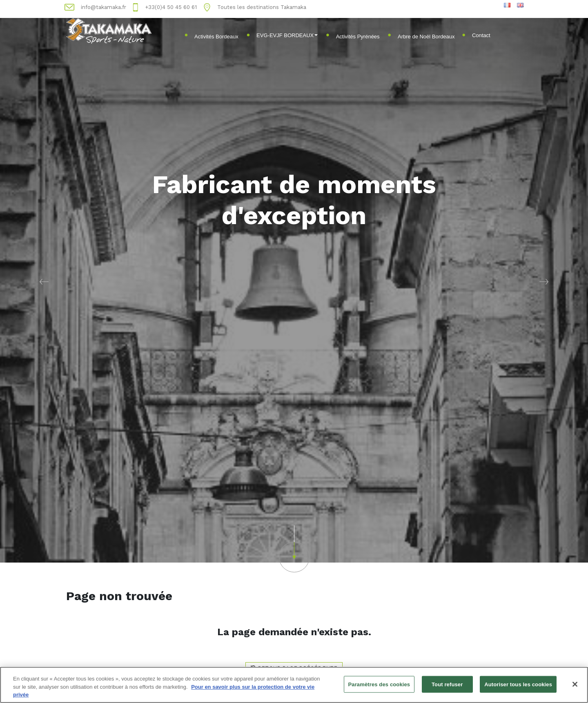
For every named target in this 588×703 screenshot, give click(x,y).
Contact (481, 35)
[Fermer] (575, 684)
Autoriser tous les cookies (518, 684)
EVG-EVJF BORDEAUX (287, 35)
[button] (44, 281)
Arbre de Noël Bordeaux (426, 37)
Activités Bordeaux (216, 37)
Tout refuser (447, 684)
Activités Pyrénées (358, 37)
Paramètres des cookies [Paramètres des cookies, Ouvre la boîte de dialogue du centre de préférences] (379, 684)
